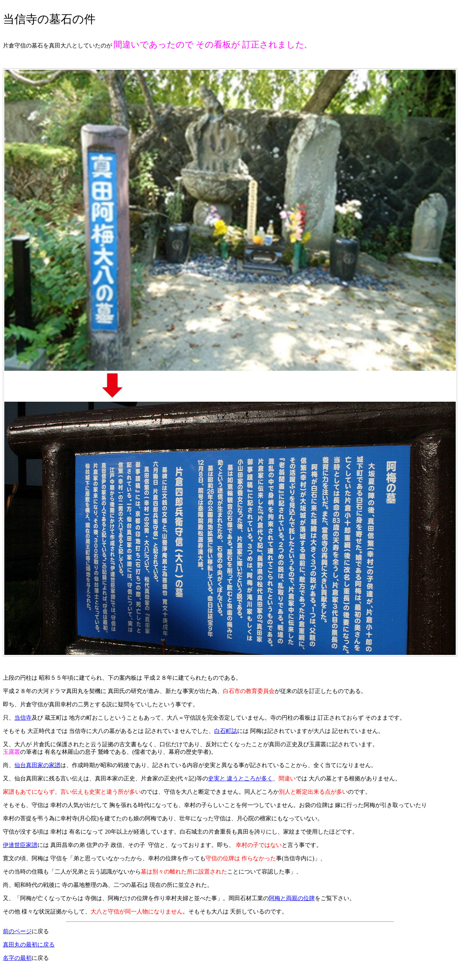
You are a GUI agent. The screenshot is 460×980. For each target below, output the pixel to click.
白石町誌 (226, 731)
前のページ (17, 931)
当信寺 (23, 718)
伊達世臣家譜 (20, 845)
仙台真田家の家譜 (37, 765)
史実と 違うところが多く (240, 778)
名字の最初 (17, 958)
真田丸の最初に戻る (29, 945)
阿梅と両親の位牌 (292, 898)
